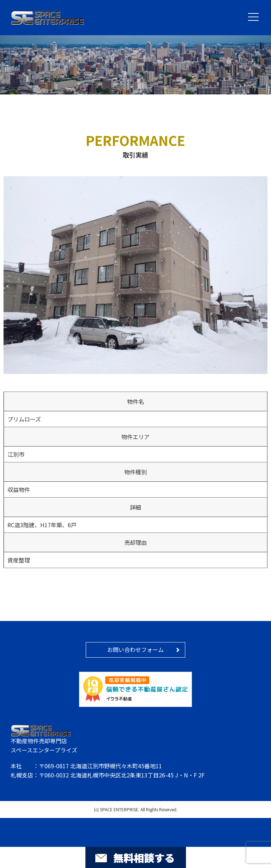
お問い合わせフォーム (135, 650)
